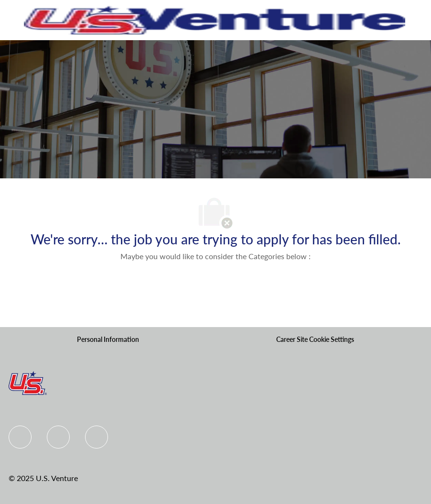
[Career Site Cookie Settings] (315, 340)
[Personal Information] (108, 340)
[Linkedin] (58, 437)
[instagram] (97, 437)
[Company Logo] (215, 19)
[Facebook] (20, 437)
